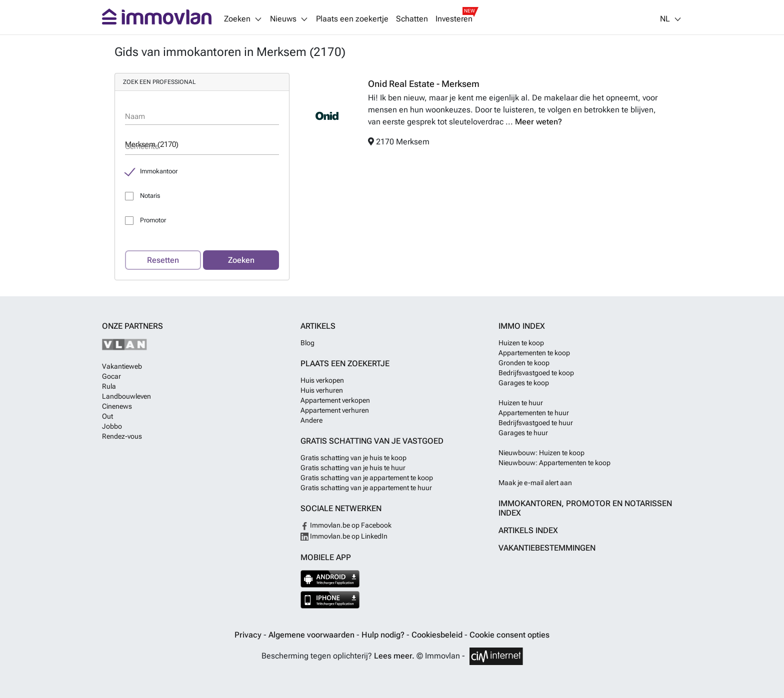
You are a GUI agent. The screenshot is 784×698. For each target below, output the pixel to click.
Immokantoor (159, 171)
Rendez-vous (122, 436)
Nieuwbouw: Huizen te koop (541, 453)
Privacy (249, 635)
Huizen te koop (521, 343)
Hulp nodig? (384, 635)
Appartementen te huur (534, 413)
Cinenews (117, 406)
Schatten (412, 19)
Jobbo (112, 426)
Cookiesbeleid (438, 635)
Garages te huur (523, 433)
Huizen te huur (521, 403)
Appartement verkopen (335, 400)
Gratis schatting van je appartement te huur (366, 488)
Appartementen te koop (534, 353)
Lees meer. (394, 656)
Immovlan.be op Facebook (346, 525)
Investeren (454, 19)
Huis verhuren (322, 390)
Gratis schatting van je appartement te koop (367, 478)
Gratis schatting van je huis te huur (353, 468)
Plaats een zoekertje (352, 19)
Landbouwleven (126, 396)
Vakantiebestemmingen (547, 548)
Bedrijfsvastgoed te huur (536, 423)
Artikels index (528, 530)
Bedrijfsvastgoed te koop (536, 373)
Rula (109, 386)
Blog (307, 343)
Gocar (111, 376)
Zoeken (241, 260)
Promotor (153, 220)
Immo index (522, 326)
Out (107, 416)
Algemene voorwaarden (312, 635)
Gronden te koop (524, 363)
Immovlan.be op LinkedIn (344, 536)
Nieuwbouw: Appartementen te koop (554, 463)
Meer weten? (538, 122)
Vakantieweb (122, 366)
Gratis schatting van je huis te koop (353, 458)
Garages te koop (524, 383)
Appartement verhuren (335, 410)
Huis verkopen (322, 380)
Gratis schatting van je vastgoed (372, 441)
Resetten (163, 260)
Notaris (150, 196)
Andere (311, 420)
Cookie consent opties (509, 635)
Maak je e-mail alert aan (535, 483)
